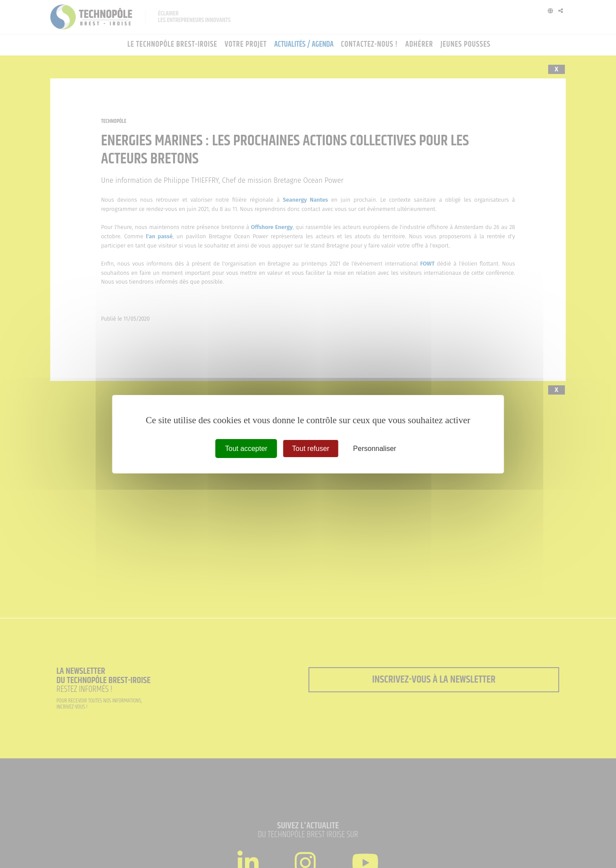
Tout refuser (311, 448)
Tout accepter (246, 448)
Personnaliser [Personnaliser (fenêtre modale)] (375, 448)
